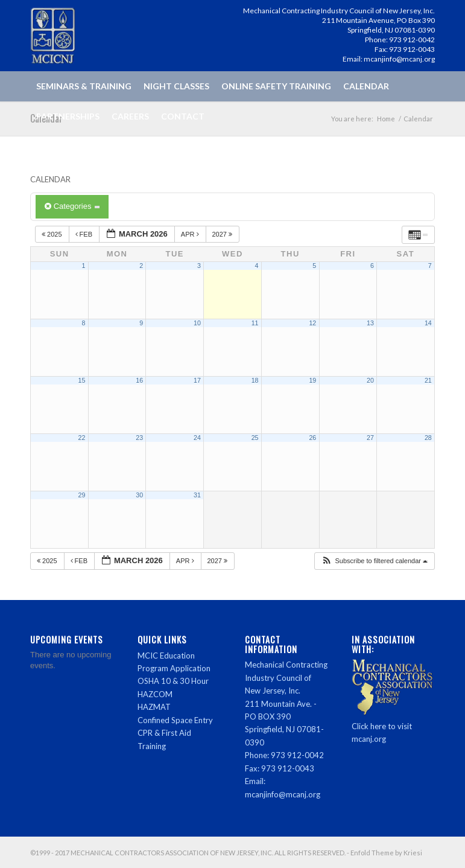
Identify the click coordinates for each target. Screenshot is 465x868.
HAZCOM (155, 694)
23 (139, 438)
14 (428, 323)
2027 (223, 234)
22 (82, 438)
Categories (72, 206)
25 (255, 438)
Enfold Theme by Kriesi (386, 853)
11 (255, 323)
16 (139, 380)
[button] (374, 561)
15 (82, 380)
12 (312, 323)
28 (428, 438)
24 (197, 438)
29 (82, 495)
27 (370, 438)
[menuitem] (84, 86)
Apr (191, 234)
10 (197, 323)
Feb (85, 234)
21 (428, 380)
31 (197, 495)
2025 (53, 234)
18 (255, 380)
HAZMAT (154, 707)
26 (312, 438)
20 (370, 380)
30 (139, 495)
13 (370, 323)
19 (312, 380)
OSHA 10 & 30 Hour (173, 681)
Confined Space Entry (175, 720)
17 (197, 380)
